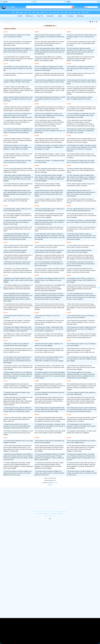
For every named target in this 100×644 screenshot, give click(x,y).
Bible (4, 22)
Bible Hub (50, 485)
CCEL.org (55, 483)
